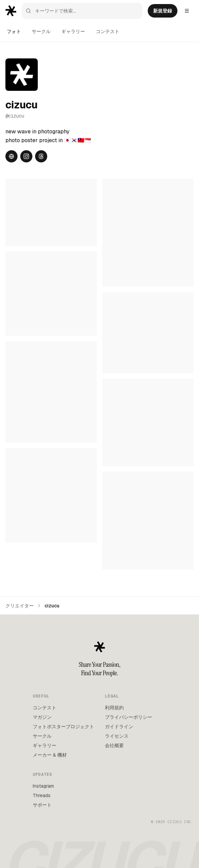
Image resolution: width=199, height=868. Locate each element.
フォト (14, 31)
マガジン (42, 717)
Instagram (43, 786)
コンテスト (108, 31)
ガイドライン (119, 727)
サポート (42, 805)
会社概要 (114, 745)
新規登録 (163, 11)
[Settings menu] (187, 11)
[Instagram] (26, 156)
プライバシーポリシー (129, 717)
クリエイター (20, 606)
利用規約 (114, 708)
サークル (41, 31)
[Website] (11, 156)
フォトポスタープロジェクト (63, 727)
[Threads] (41, 156)
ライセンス (117, 736)
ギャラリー (73, 31)
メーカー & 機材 (50, 755)
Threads (42, 795)
